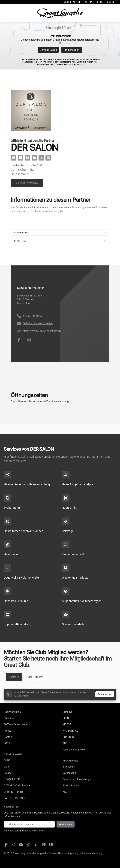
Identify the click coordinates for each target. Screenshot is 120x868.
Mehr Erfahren (36, 677)
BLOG (66, 718)
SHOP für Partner (13, 792)
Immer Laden (72, 50)
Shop (88, 2)
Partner (111, 2)
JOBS (7, 743)
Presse (7, 731)
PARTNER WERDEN (15, 798)
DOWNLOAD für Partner (17, 786)
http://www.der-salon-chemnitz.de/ (42, 331)
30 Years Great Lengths (17, 724)
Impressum (69, 767)
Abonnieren (66, 824)
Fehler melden (105, 694)
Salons (8, 773)
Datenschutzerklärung (73, 64)
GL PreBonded (60, 233)
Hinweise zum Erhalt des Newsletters (24, 831)
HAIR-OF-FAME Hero (74, 750)
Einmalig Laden (48, 50)
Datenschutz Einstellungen (77, 779)
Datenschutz (70, 773)
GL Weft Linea (60, 241)
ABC (65, 743)
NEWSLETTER (12, 779)
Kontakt (8, 737)
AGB (65, 792)
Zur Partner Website (27, 183)
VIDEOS (67, 724)
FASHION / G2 (70, 731)
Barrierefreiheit (71, 786)
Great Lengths (72, 2)
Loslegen (14, 677)
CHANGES (68, 737)
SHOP (7, 760)
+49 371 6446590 (33, 316)
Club (99, 2)
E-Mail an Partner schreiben (38, 323)
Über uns (9, 718)
